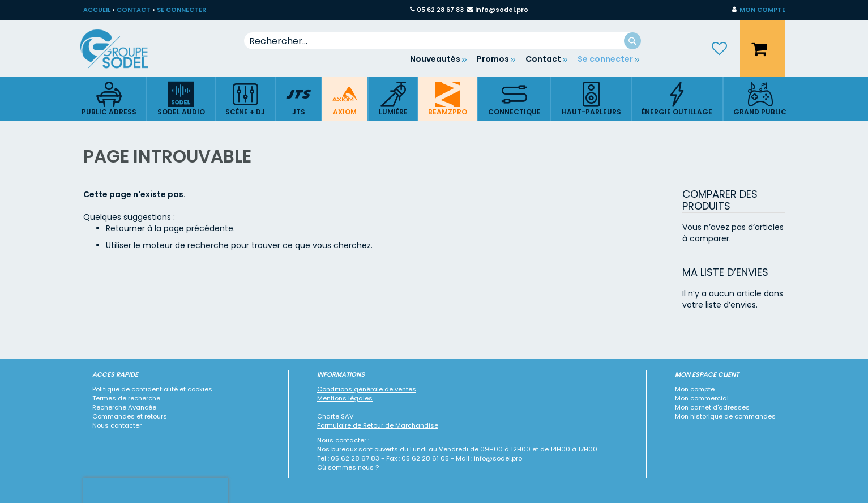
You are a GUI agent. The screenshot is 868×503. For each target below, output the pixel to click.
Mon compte (695, 389)
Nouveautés (435, 59)
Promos (493, 59)
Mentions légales (345, 398)
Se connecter (605, 59)
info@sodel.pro (502, 10)
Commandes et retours (130, 416)
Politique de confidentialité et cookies (152, 389)
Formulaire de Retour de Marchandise (378, 425)
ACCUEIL (97, 10)
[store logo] (123, 49)
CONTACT (134, 10)
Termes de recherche (126, 398)
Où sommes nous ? (348, 467)
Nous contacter (117, 425)
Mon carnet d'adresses (712, 407)
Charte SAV (335, 416)
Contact (543, 59)
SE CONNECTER (181, 10)
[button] (759, 10)
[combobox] (442, 41)
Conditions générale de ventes (367, 389)
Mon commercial (702, 398)
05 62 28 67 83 (440, 10)
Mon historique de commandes (725, 416)
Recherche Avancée (124, 407)
